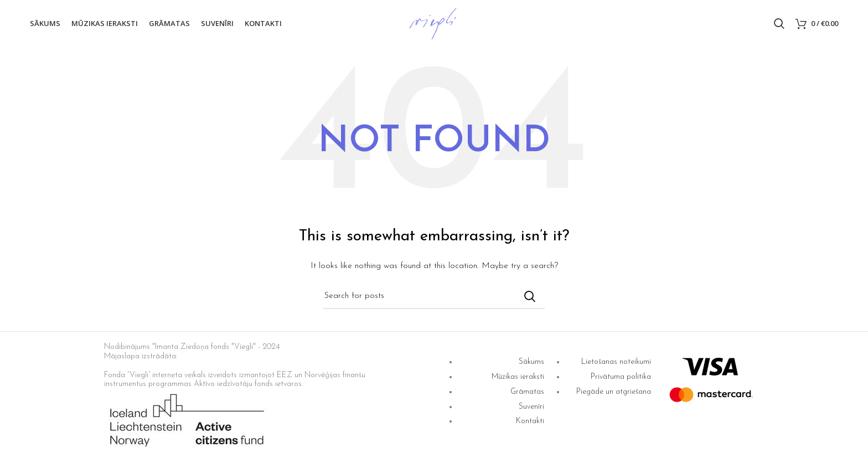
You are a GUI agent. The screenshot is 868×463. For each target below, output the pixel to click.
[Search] (779, 24)
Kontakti (530, 421)
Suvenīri (531, 407)
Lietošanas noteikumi (616, 362)
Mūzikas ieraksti (518, 377)
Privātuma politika (621, 377)
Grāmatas (527, 392)
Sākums (531, 362)
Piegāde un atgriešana (614, 392)
